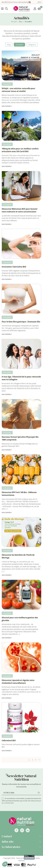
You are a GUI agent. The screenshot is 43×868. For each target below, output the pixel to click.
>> (39, 760)
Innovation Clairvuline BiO (14, 267)
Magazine (32, 45)
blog (9, 45)
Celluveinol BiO (9, 740)
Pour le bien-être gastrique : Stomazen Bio (21, 322)
